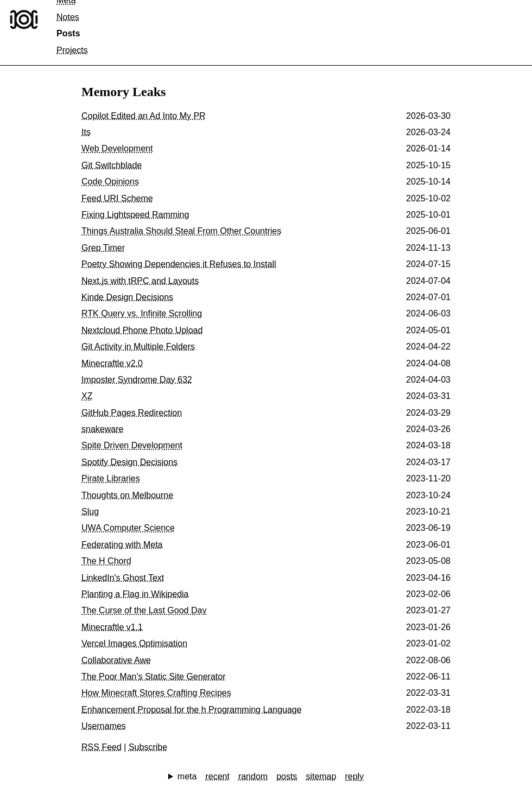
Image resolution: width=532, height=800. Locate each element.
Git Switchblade (112, 165)
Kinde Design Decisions (127, 297)
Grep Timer (103, 248)
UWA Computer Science (128, 528)
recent (217, 776)
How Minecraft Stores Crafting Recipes (156, 693)
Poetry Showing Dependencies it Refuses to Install (179, 264)
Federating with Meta (122, 545)
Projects (72, 50)
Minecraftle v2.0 (112, 363)
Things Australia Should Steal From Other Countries (181, 231)
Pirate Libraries (111, 478)
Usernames (104, 726)
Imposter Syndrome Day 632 (137, 380)
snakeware (102, 429)
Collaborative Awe (116, 660)
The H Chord (106, 561)
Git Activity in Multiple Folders (138, 347)
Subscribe (148, 747)
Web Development (117, 148)
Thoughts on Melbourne (127, 495)
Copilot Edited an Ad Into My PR (144, 116)
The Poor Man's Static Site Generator (153, 677)
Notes (68, 17)
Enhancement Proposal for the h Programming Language (192, 710)
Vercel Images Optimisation (134, 643)
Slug (90, 512)
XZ (87, 396)
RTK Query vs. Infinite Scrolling (142, 313)
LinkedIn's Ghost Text (123, 578)
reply (354, 776)
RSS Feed (102, 747)
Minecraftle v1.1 (112, 627)
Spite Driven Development (132, 445)
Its (86, 132)
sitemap (321, 776)
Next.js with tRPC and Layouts (140, 281)
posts (287, 776)
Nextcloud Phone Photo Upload (142, 330)
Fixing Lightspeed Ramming (135, 215)
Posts (68, 33)
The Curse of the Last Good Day (144, 610)
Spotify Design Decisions (129, 462)
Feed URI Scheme (117, 198)
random (253, 776)
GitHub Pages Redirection (132, 413)
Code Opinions (110, 182)
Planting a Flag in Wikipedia (135, 594)
